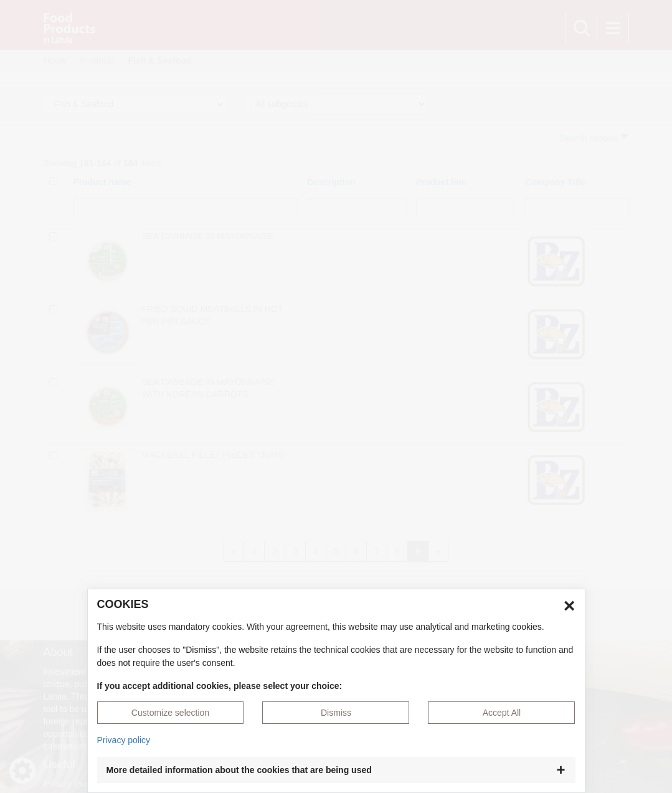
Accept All (502, 713)
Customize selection (170, 713)
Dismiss (336, 713)
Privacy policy (124, 740)
